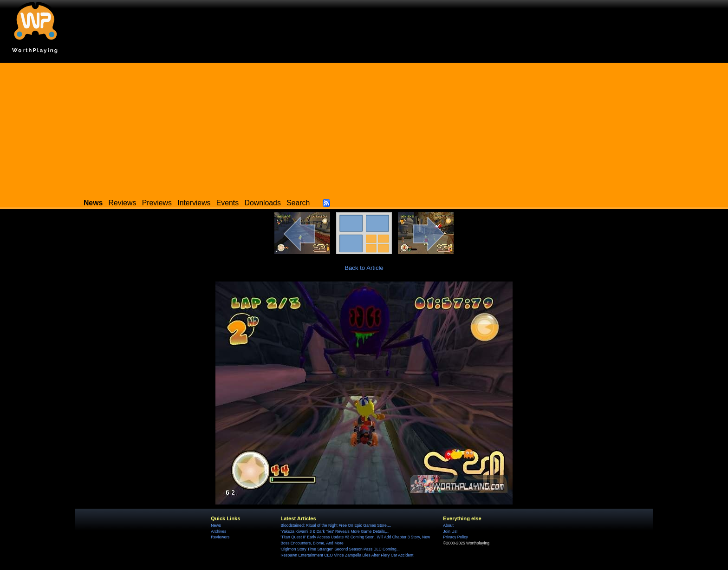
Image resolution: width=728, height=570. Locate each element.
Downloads (263, 203)
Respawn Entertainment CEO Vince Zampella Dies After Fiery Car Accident (347, 555)
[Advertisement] (364, 128)
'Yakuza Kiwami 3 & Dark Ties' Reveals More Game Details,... (335, 531)
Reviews (123, 203)
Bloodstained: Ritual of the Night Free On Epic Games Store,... (336, 525)
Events (227, 203)
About (448, 525)
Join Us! (450, 531)
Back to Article (364, 268)
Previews (157, 203)
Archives (218, 531)
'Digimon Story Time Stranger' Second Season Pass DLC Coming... (340, 549)
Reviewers (220, 537)
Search (298, 203)
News (216, 525)
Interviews (194, 203)
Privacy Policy (455, 537)
